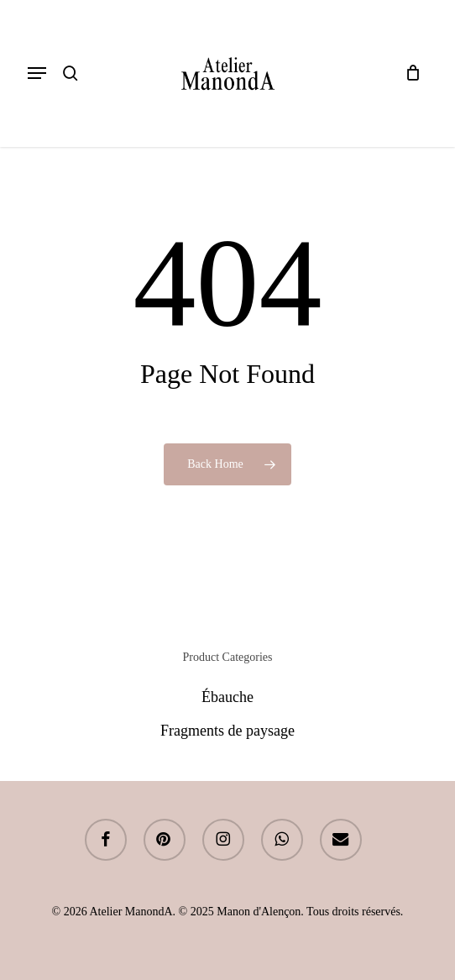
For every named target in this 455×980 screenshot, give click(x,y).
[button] (37, 73)
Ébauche (227, 697)
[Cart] (408, 73)
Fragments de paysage (227, 731)
